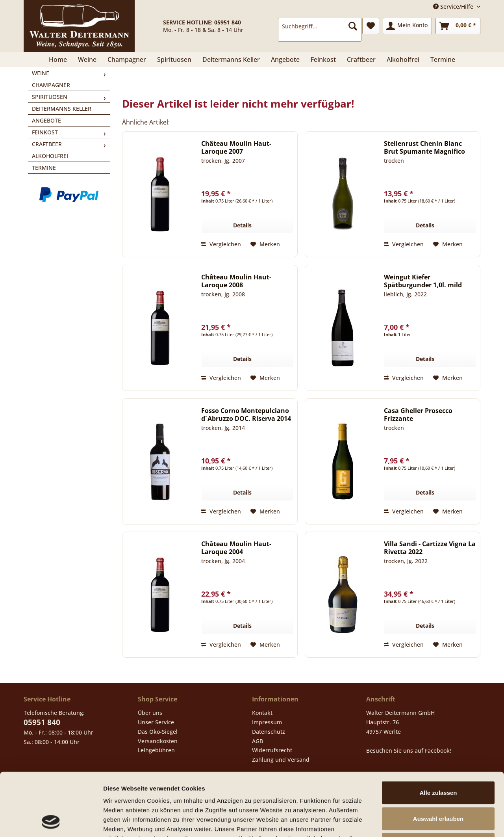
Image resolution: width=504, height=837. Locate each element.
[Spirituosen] (174, 60)
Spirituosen (50, 97)
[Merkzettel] (371, 26)
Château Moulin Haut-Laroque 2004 (236, 548)
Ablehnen (438, 785)
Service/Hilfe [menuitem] (454, 7)
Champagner (51, 85)
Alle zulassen (438, 734)
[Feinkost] (323, 60)
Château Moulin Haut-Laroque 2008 (236, 281)
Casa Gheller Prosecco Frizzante (418, 415)
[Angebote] (285, 60)
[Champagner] (127, 60)
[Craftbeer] (361, 60)
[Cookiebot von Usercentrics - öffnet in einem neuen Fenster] (51, 822)
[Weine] (87, 60)
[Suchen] (353, 26)
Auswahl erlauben (438, 760)
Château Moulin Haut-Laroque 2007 (236, 147)
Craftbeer (47, 144)
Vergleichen (221, 244)
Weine (41, 73)
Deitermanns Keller (62, 109)
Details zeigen (419, 821)
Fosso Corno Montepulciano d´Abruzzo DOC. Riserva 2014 (246, 415)
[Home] (58, 60)
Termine (44, 168)
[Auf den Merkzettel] (265, 244)
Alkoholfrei (50, 156)
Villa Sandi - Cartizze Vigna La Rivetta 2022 (430, 548)
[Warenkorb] (458, 26)
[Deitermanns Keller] (231, 60)
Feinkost (45, 132)
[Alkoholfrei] (403, 60)
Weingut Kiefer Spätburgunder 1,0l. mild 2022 (423, 281)
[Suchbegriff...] (320, 26)
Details (242, 225)
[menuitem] (320, 30)
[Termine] (443, 60)
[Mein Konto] (407, 26)
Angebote (46, 120)
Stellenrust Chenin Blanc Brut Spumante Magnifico (424, 147)
